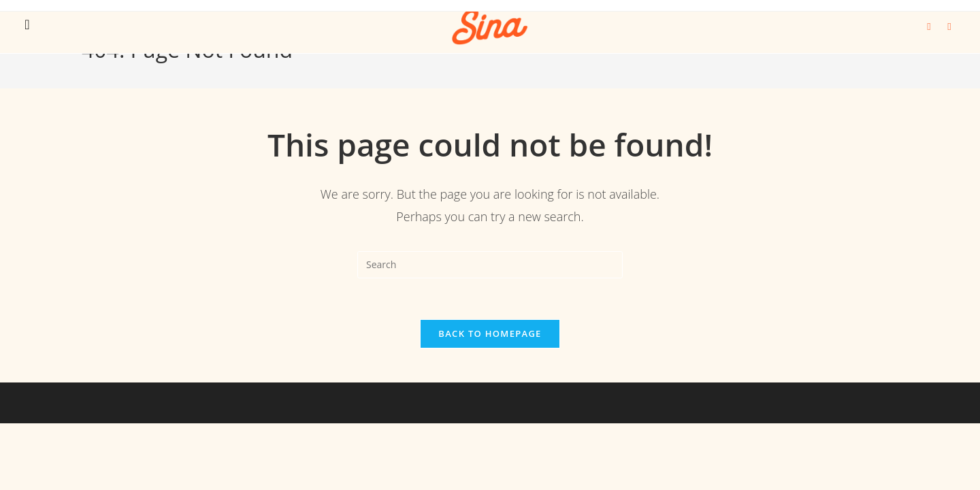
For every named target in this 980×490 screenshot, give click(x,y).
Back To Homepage (490, 333)
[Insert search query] (490, 265)
